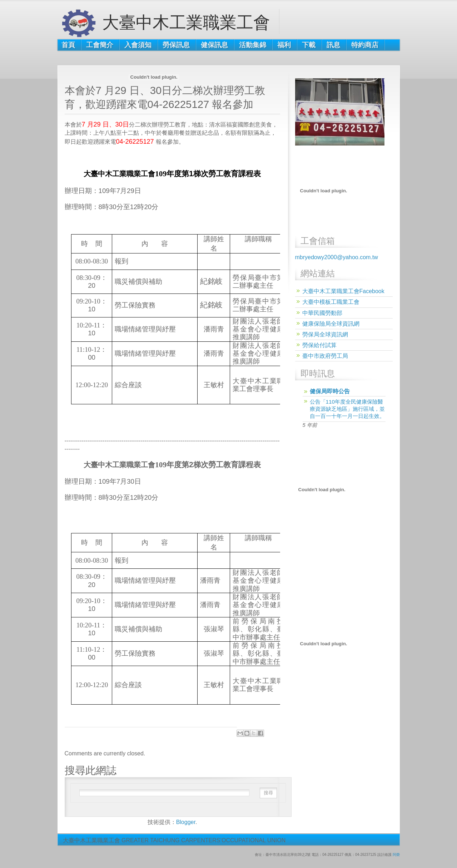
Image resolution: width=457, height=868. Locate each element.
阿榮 (396, 855)
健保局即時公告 (330, 391)
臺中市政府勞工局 (325, 356)
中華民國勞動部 (322, 313)
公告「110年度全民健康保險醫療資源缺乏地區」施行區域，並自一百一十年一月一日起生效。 (347, 409)
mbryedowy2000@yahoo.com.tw (337, 257)
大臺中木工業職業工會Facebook (343, 291)
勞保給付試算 (319, 345)
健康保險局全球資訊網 (331, 324)
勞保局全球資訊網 (325, 334)
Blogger (186, 822)
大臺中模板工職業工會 (331, 302)
